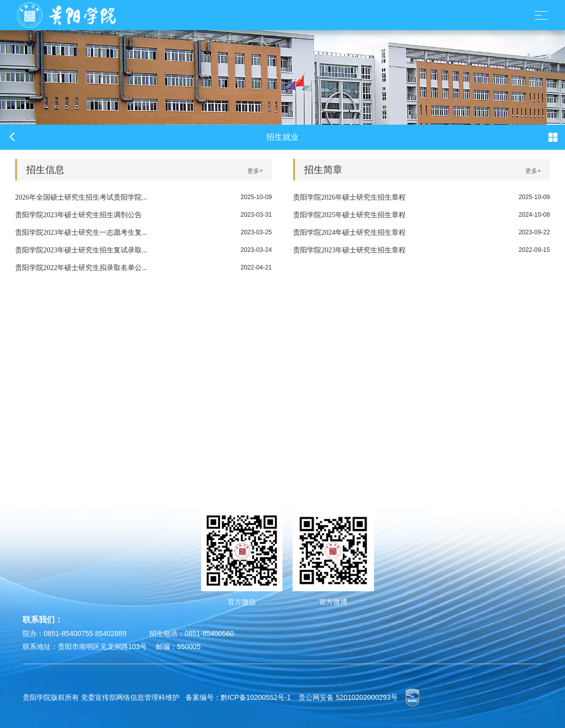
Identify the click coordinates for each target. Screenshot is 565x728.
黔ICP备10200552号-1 (256, 697)
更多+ (255, 171)
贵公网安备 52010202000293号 (348, 697)
